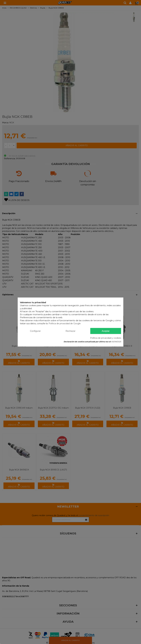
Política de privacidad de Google (65, 324)
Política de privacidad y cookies (106, 338)
